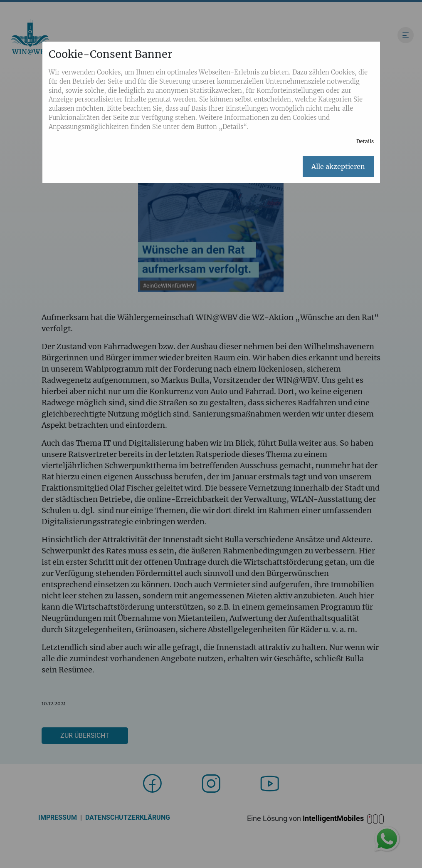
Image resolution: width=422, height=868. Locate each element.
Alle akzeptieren (338, 166)
